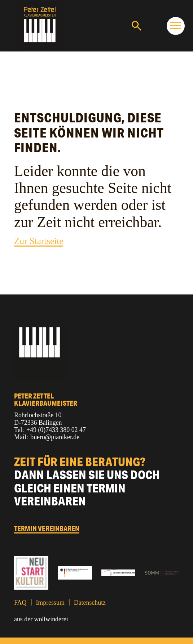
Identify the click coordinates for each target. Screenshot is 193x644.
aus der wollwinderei (41, 619)
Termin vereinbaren (47, 529)
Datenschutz (90, 603)
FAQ (20, 603)
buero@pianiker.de (55, 437)
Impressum (50, 603)
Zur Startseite (39, 241)
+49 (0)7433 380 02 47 (56, 430)
